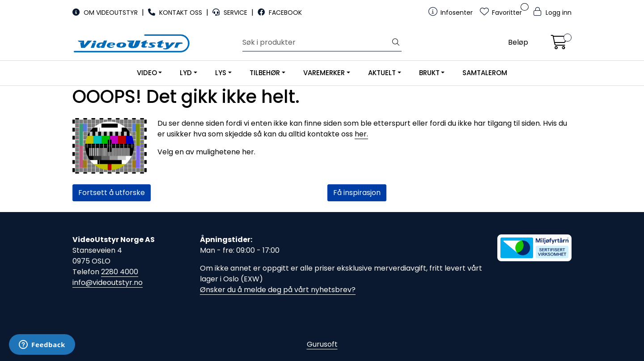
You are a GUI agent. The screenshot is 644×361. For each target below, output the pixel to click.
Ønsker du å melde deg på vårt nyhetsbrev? (278, 290)
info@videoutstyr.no (108, 282)
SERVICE (231, 13)
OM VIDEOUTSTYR (106, 13)
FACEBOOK (280, 13)
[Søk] (316, 42)
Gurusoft (322, 344)
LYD (186, 73)
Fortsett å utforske (112, 193)
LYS (221, 73)
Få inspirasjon (357, 193)
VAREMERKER (324, 73)
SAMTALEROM (485, 73)
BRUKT (429, 73)
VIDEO (147, 73)
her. (361, 134)
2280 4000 (120, 272)
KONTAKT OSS (176, 13)
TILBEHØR (265, 73)
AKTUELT (382, 73)
